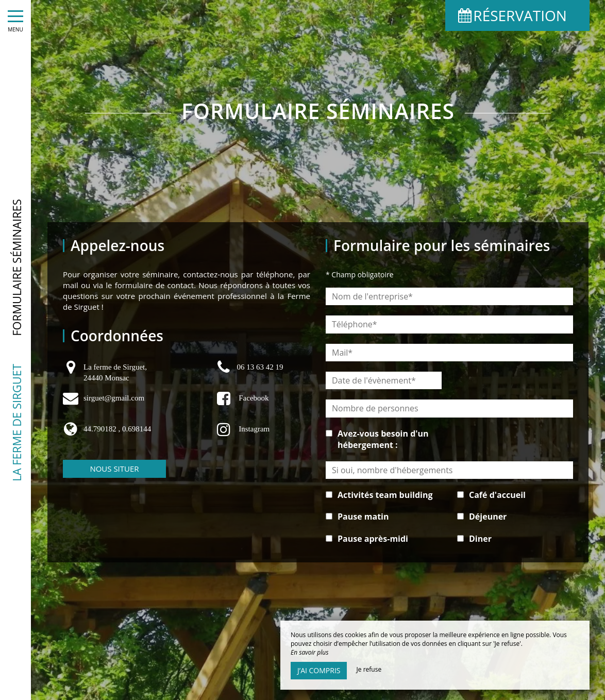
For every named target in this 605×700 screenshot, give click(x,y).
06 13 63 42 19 (260, 367)
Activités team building (385, 495)
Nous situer (114, 469)
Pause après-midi (373, 539)
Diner (480, 539)
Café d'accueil (497, 495)
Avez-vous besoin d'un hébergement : (383, 439)
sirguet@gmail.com (114, 398)
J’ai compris (319, 670)
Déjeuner (488, 516)
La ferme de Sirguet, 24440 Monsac (115, 372)
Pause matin (363, 516)
